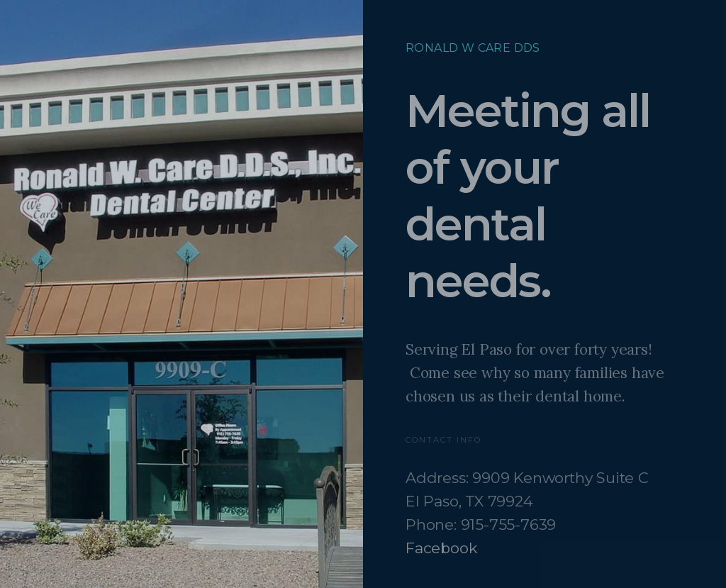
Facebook (441, 548)
